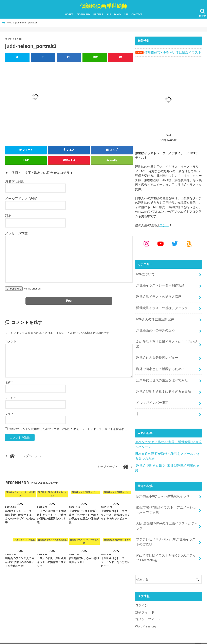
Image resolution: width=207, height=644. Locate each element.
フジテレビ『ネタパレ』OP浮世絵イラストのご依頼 (167, 519)
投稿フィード (144, 588)
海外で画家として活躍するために (159, 358)
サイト (9, 412)
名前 (9, 381)
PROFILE (98, 14)
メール (10, 397)
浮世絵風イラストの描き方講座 (157, 294)
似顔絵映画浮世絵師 (103, 5)
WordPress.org (145, 602)
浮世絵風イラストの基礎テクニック (160, 304)
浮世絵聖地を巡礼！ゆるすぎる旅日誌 (162, 379)
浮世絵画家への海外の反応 (154, 326)
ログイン (141, 582)
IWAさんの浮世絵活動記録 (154, 315)
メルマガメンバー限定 (151, 390)
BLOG (117, 14)
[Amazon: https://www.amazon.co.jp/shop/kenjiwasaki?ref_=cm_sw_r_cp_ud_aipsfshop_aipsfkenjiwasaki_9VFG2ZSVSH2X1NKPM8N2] (189, 242)
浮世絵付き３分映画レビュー (156, 347)
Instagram (13, 631)
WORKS (69, 14)
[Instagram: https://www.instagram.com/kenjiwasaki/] (146, 242)
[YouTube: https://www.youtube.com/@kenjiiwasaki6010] (161, 242)
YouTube (35, 631)
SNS (109, 14)
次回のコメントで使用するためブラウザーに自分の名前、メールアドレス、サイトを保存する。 (69, 428)
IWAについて (145, 273)
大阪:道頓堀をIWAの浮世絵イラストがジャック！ (166, 504)
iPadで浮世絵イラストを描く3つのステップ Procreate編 (165, 535)
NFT (126, 14)
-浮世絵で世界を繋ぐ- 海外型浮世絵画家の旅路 (167, 451)
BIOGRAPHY (83, 14)
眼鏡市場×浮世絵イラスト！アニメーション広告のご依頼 (167, 489)
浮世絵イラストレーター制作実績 (159, 283)
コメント (11, 340)
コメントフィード (147, 595)
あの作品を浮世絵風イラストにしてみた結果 (166, 337)
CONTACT (137, 14)
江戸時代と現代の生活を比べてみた (160, 369)
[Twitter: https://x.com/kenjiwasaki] (175, 242)
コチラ (164, 224)
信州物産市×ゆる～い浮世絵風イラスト (163, 476)
